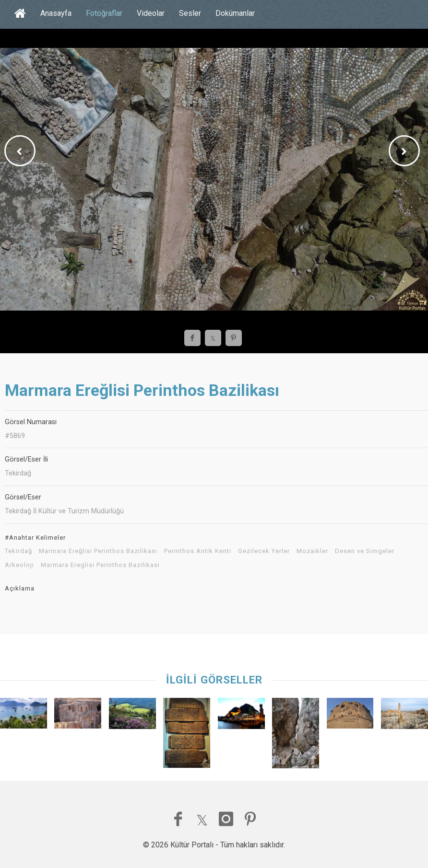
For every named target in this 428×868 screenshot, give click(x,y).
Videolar (151, 13)
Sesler (190, 13)
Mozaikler (312, 551)
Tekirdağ (18, 551)
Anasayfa (56, 13)
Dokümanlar (235, 13)
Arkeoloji (19, 565)
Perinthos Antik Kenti (198, 551)
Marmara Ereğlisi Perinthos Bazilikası (98, 551)
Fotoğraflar (104, 13)
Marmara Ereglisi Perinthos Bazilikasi (100, 565)
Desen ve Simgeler (365, 551)
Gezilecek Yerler (264, 551)
